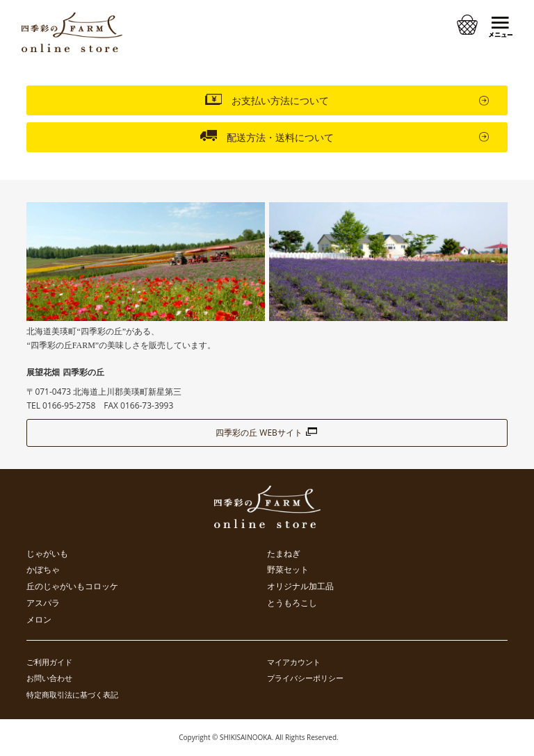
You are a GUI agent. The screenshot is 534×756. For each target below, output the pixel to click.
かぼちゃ (43, 570)
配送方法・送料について (267, 136)
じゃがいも (47, 554)
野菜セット (288, 570)
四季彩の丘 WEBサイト (267, 433)
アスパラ (43, 603)
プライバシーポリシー (305, 678)
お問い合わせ (49, 678)
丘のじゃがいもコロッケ (72, 586)
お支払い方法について (267, 99)
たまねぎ (284, 554)
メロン (39, 620)
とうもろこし (292, 603)
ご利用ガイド (49, 662)
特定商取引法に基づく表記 (72, 695)
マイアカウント (294, 662)
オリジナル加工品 (300, 586)
